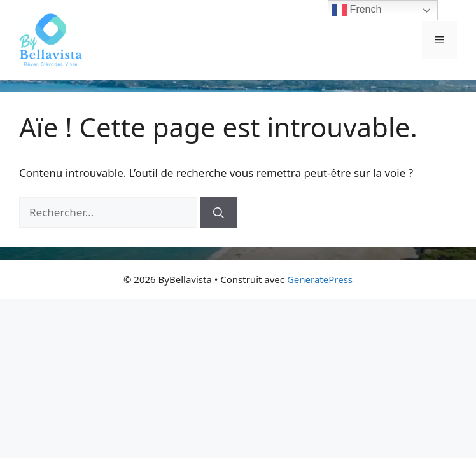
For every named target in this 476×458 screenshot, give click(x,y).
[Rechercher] (219, 212)
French (356, 10)
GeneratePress (320, 279)
